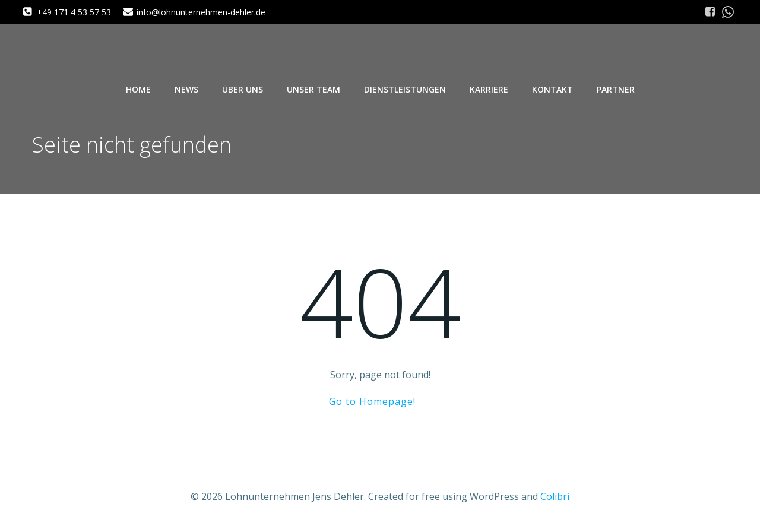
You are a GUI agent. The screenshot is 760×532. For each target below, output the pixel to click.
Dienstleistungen (405, 89)
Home (138, 89)
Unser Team (313, 89)
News (186, 89)
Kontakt (552, 89)
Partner (616, 89)
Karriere (489, 89)
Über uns (243, 89)
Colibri (555, 496)
